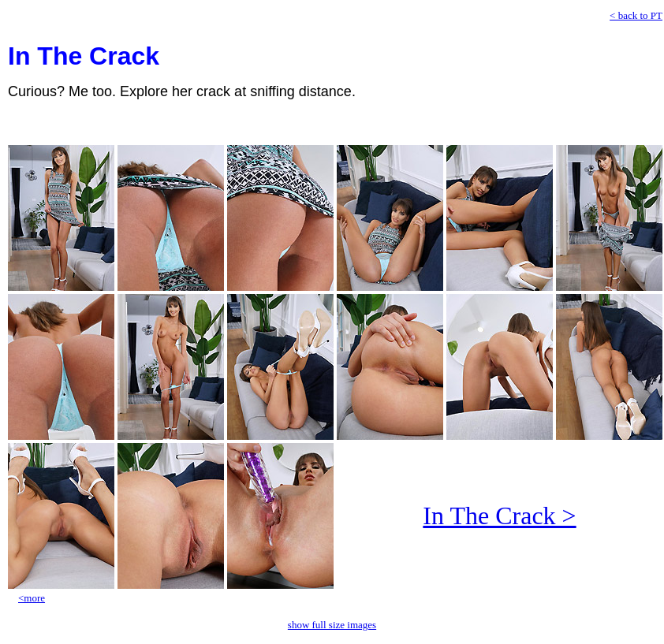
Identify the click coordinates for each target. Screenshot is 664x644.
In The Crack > (499, 516)
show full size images (332, 625)
